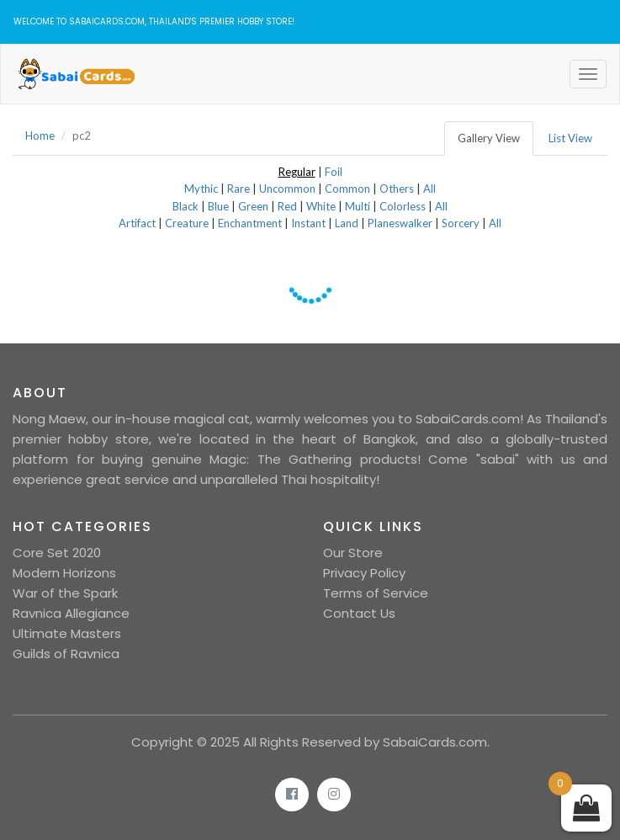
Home (40, 136)
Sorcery (461, 223)
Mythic (201, 189)
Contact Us (359, 613)
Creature (187, 223)
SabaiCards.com (435, 742)
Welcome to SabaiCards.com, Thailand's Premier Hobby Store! (154, 21)
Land (347, 223)
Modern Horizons (64, 573)
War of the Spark (65, 593)
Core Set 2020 (57, 553)
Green (253, 206)
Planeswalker (400, 223)
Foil (334, 172)
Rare (238, 189)
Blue (218, 206)
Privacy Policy (364, 573)
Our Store (353, 553)
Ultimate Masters (67, 633)
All (429, 189)
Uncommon (287, 189)
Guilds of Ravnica (66, 654)
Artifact (137, 223)
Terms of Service (376, 593)
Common (347, 189)
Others (397, 189)
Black (185, 206)
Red (287, 206)
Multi (358, 206)
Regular (297, 172)
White (321, 206)
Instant (308, 223)
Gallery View (489, 138)
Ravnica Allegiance (71, 613)
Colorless (403, 206)
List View (570, 138)
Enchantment (250, 223)
